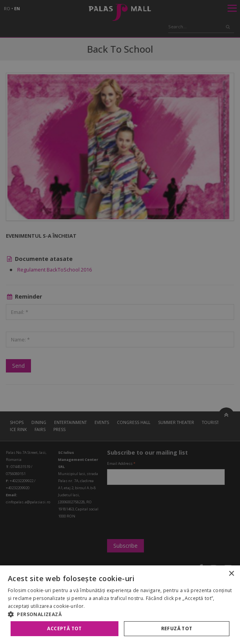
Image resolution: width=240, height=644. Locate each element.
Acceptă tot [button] (64, 628)
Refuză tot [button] (177, 628)
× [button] (231, 574)
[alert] (120, 322)
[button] (120, 614)
